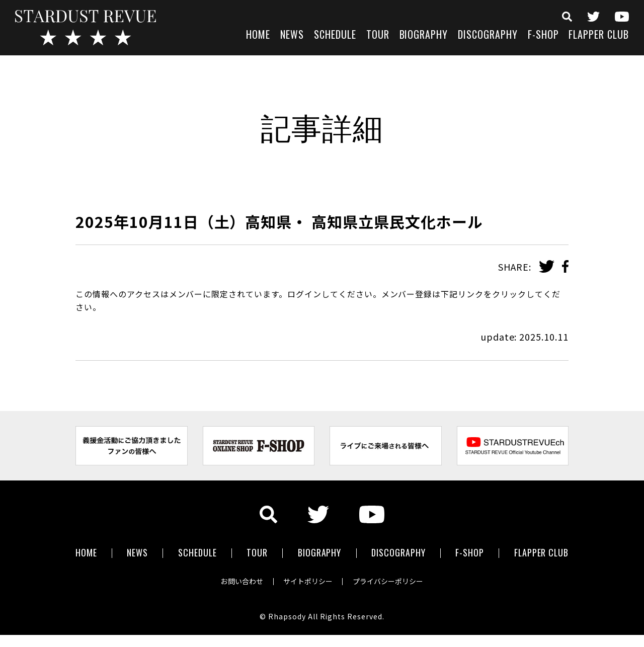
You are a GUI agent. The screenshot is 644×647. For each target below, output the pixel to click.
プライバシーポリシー (388, 581)
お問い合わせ (242, 581)
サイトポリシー (308, 581)
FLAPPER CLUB (599, 35)
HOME (258, 35)
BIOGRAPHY (424, 35)
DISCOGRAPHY (488, 35)
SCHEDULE (335, 35)
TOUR (378, 35)
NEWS (292, 35)
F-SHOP (543, 35)
